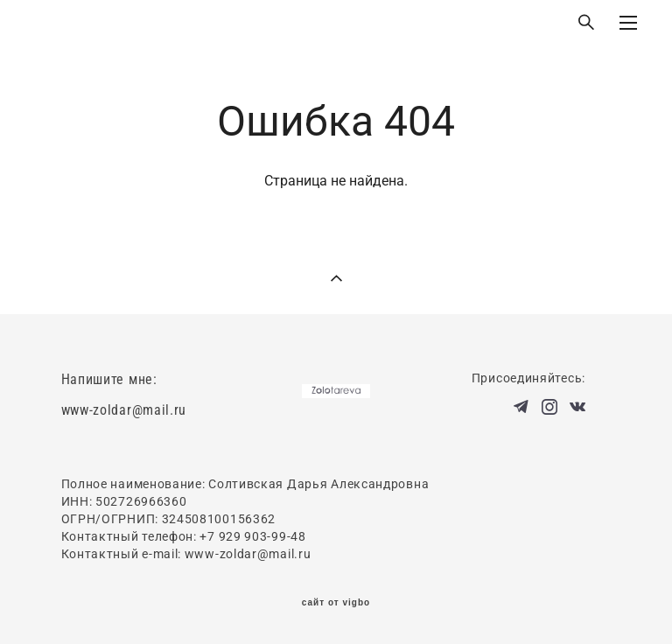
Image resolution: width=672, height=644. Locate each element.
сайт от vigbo (336, 603)
